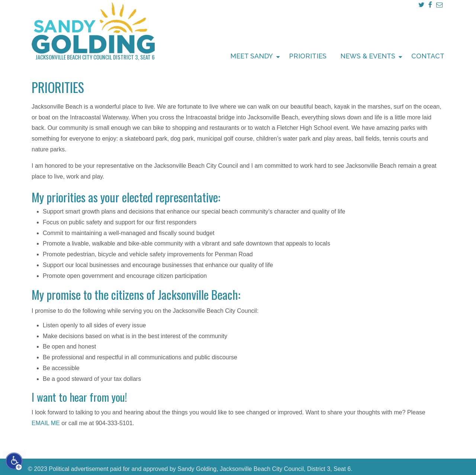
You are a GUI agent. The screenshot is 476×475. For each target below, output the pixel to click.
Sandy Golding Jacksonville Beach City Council (93, 28)
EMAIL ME (46, 423)
